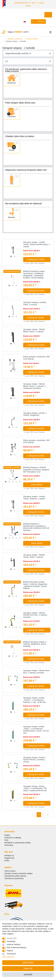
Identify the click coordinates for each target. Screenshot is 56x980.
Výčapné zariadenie (14, 38)
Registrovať (9, 857)
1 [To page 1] (39, 814)
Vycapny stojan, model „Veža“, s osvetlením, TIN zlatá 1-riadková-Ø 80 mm (35, 788)
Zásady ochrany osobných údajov (19, 873)
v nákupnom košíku (37, 259)
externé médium (14, 944)
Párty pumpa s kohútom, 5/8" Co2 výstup (37, 357)
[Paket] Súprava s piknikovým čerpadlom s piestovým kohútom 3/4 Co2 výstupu (36, 526)
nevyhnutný (12, 938)
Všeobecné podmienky (14, 878)
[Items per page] (28, 61)
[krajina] (25, 21)
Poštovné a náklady (13, 837)
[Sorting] (28, 53)
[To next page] (52, 814)
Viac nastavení (8, 957)
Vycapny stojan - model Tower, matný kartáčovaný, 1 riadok (36, 244)
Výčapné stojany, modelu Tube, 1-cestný (35, 303)
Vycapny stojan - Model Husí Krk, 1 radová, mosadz (36, 671)
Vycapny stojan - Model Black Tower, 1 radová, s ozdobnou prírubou (34, 386)
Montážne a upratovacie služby (17, 842)
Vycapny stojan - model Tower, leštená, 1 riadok (34, 497)
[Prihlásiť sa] (15, 21)
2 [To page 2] (43, 814)
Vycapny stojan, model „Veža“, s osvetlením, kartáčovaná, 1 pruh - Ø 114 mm (36, 729)
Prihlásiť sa (9, 855)
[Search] (48, 14)
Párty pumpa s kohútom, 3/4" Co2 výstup (37, 441)
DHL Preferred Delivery (17, 947)
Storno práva (10, 870)
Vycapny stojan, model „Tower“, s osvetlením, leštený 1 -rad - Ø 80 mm (34, 700)
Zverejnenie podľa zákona (15, 875)
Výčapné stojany (32, 38)
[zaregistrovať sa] (20, 21)
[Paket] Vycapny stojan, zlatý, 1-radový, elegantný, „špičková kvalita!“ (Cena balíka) (35, 585)
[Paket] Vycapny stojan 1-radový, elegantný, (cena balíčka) (35, 643)
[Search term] (25, 14)
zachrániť (28, 974)
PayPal (10, 951)
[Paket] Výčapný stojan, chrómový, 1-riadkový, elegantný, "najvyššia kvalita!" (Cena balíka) (34, 274)
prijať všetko (28, 963)
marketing (11, 941)
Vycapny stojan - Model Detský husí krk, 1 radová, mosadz (35, 614)
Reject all (28, 968)
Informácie (9, 845)
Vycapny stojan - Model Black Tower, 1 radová (34, 330)
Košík (7, 860)
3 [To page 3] (48, 814)
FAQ (6, 840)
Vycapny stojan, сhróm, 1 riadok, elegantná (35, 414)
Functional (11, 954)
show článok (37, 484)
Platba (7, 835)
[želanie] (29, 21)
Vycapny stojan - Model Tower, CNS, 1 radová (34, 556)
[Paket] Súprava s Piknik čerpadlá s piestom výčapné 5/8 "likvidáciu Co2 (36, 469)
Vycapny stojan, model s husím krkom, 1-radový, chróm (35, 759)
